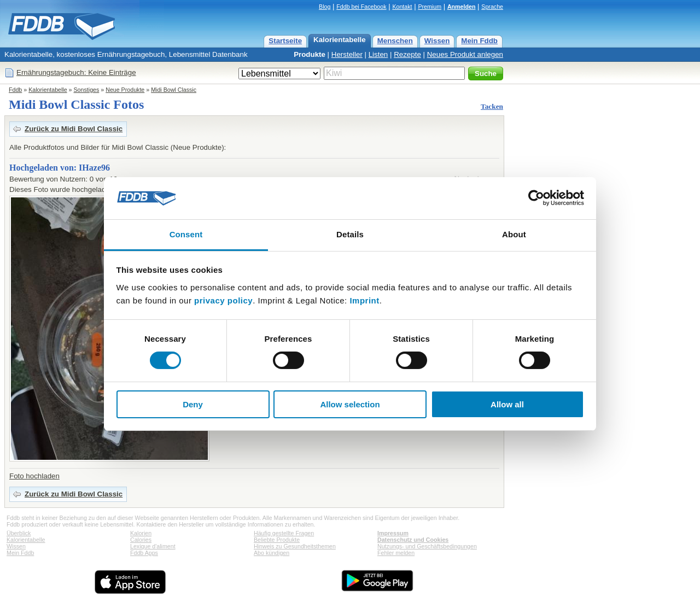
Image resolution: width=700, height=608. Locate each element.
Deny (193, 404)
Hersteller (347, 54)
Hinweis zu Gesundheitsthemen (295, 546)
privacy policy (223, 300)
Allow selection (350, 404)
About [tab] (514, 234)
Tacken (492, 106)
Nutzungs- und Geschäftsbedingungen (427, 546)
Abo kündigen (272, 553)
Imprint (364, 300)
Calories (141, 540)
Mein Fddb (479, 41)
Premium (430, 7)
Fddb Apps (144, 553)
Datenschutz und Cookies (413, 540)
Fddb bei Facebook (361, 7)
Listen (378, 54)
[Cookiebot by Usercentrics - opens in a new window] (536, 198)
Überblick (19, 533)
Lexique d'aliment (153, 546)
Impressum (393, 533)
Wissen (437, 41)
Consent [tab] (186, 234)
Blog (325, 7)
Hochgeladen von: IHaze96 (60, 168)
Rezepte (407, 54)
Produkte (310, 54)
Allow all (507, 404)
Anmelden (462, 7)
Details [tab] (350, 234)
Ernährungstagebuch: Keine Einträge (76, 72)
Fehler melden (396, 553)
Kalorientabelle (340, 40)
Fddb (15, 90)
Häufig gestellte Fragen (284, 533)
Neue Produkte (125, 90)
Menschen (395, 41)
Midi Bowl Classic (174, 90)
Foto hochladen (34, 476)
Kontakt (402, 7)
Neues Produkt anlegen (465, 54)
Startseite (285, 41)
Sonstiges (87, 90)
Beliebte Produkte (277, 540)
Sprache (492, 7)
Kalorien (141, 533)
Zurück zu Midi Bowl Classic (74, 129)
